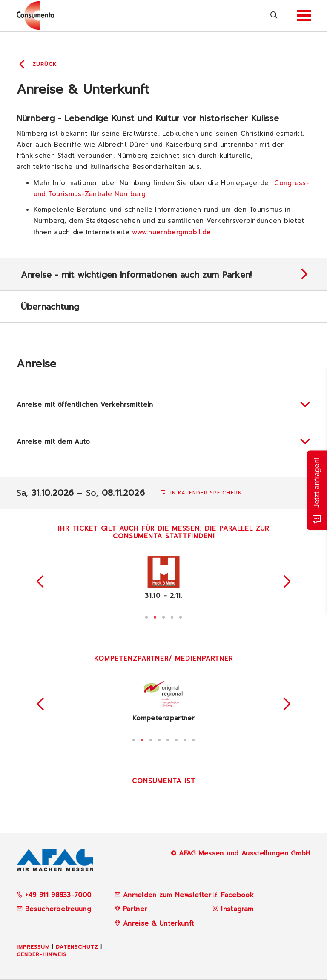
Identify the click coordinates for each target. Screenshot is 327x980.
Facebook (237, 895)
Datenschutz (77, 947)
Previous (40, 582)
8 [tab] (193, 739)
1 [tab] (146, 616)
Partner (135, 909)
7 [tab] (185, 739)
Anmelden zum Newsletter (167, 895)
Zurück (44, 64)
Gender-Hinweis (42, 954)
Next (287, 582)
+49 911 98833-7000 (54, 895)
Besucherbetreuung (54, 909)
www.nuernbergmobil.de (171, 232)
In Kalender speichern (201, 493)
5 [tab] (181, 616)
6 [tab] (176, 739)
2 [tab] (155, 616)
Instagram (237, 909)
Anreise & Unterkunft (158, 923)
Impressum (33, 947)
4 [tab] (172, 616)
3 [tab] (163, 616)
